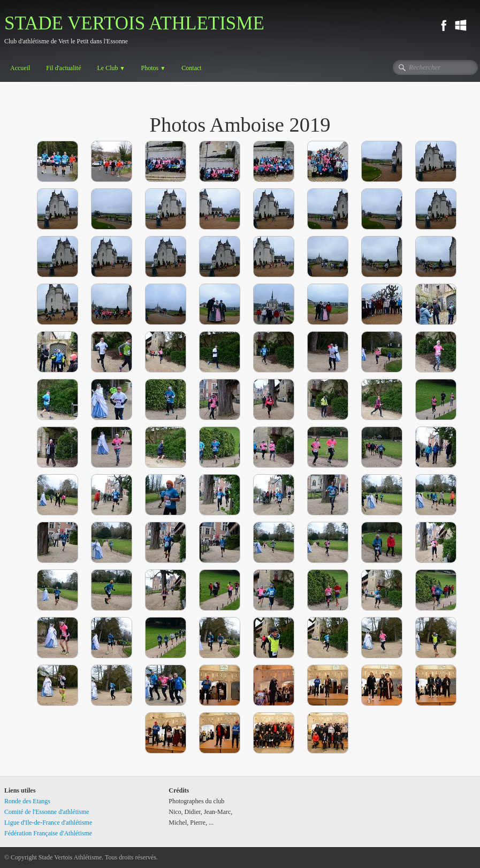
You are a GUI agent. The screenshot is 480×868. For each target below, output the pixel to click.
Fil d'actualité (63, 68)
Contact (191, 68)
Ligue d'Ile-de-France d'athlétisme (48, 823)
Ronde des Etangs (27, 801)
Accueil (20, 68)
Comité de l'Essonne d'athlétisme (47, 812)
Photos (154, 68)
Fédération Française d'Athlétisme (48, 833)
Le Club (111, 68)
